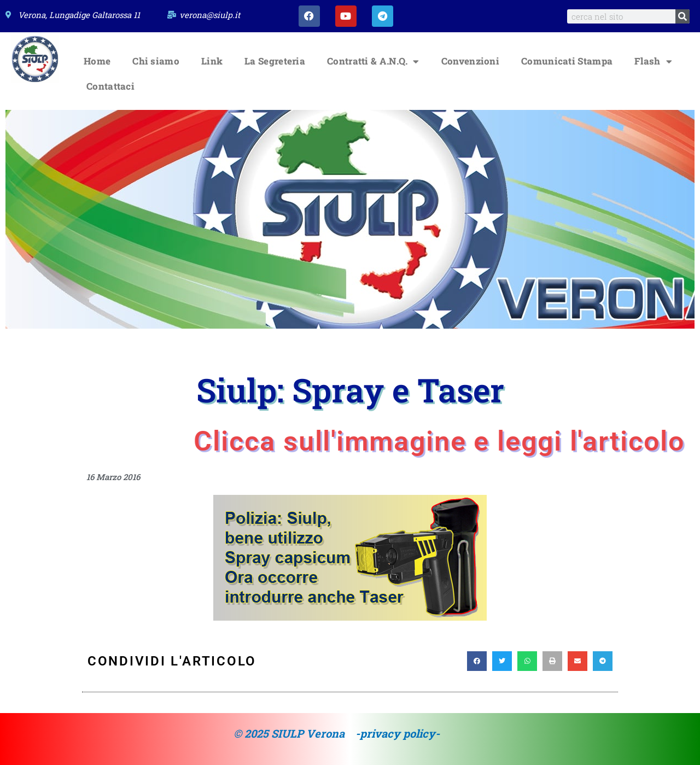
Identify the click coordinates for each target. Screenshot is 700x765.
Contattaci (110, 87)
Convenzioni (470, 62)
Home (97, 62)
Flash (653, 62)
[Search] (682, 16)
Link (212, 62)
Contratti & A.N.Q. (373, 62)
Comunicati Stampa (567, 62)
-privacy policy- (398, 734)
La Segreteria (275, 62)
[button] (477, 662)
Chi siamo (156, 62)
